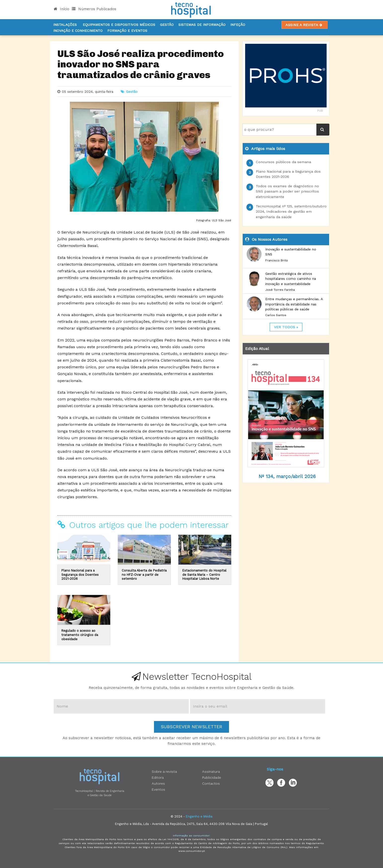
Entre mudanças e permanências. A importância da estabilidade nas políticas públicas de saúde (294, 304)
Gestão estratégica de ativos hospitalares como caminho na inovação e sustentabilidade (291, 279)
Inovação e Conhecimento (78, 31)
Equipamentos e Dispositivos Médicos (119, 25)
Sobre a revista (164, 772)
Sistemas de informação (202, 25)
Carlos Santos (276, 315)
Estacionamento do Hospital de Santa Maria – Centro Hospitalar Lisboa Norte (204, 575)
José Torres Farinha (280, 290)
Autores (158, 783)
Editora (158, 777)
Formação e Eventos (127, 31)
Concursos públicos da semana (283, 162)
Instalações (65, 25)
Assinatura (211, 772)
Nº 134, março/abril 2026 (287, 476)
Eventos (158, 789)
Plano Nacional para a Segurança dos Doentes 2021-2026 (80, 575)
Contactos (211, 783)
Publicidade (212, 777)
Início (61, 9)
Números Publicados (94, 9)
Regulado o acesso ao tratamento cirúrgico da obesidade (80, 635)
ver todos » (286, 327)
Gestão (167, 25)
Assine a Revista (305, 25)
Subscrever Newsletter (191, 727)
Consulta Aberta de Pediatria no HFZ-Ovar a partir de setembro (144, 575)
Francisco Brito (277, 260)
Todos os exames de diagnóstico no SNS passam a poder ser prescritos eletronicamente (287, 191)
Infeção (238, 25)
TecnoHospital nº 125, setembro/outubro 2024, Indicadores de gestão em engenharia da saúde (291, 212)
